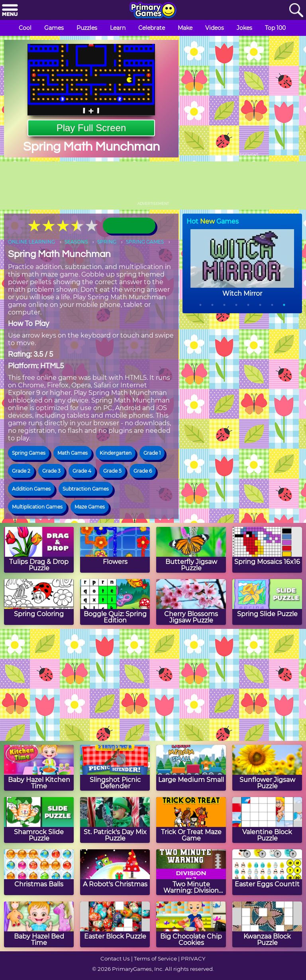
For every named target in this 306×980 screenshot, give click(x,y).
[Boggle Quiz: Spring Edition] (115, 602)
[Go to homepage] (153, 11)
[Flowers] (115, 550)
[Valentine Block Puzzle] (267, 820)
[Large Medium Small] (191, 768)
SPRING (107, 242)
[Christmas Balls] (39, 872)
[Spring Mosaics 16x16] (267, 550)
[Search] (296, 11)
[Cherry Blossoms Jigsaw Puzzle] (191, 602)
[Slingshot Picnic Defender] (115, 768)
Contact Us (115, 958)
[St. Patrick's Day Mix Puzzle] (115, 820)
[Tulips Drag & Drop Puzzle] (39, 550)
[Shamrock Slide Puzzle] (39, 820)
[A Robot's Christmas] (115, 872)
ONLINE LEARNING (31, 242)
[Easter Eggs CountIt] (267, 872)
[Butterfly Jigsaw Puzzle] (191, 550)
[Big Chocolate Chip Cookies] (191, 924)
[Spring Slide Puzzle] (267, 602)
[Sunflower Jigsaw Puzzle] (267, 768)
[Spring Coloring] (39, 602)
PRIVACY (193, 958)
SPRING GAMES (145, 242)
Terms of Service (155, 958)
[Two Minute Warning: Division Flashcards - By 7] (191, 872)
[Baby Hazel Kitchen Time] (39, 768)
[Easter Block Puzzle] (115, 924)
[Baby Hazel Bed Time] (39, 924)
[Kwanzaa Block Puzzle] (267, 924)
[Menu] (10, 11)
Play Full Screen (91, 128)
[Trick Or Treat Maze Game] (191, 820)
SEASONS (76, 242)
